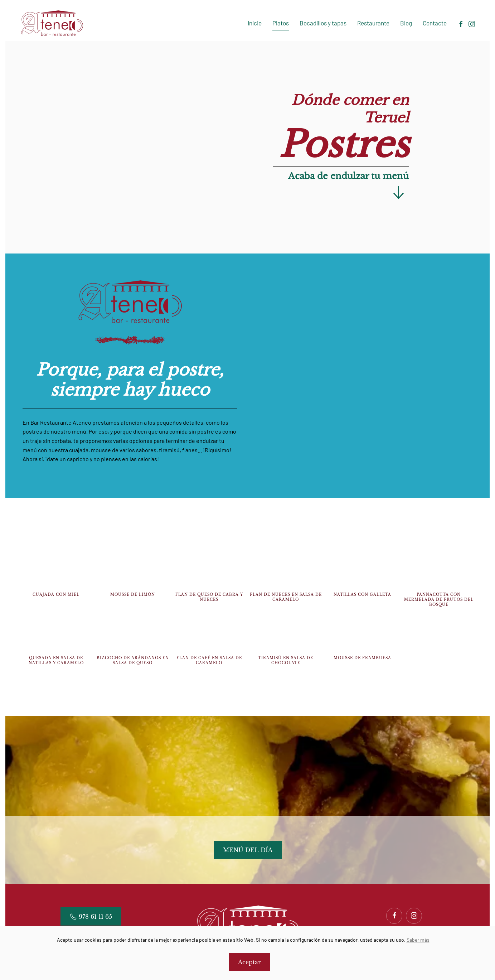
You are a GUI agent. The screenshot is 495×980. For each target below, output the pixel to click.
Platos (281, 23)
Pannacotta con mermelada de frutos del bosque (439, 600)
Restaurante (373, 23)
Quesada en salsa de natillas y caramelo (56, 660)
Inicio (255, 23)
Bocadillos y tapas (323, 23)
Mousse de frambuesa (362, 658)
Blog (406, 23)
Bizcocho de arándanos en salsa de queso (133, 660)
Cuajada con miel (56, 595)
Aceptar (249, 962)
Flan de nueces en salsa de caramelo (286, 597)
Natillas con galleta (362, 595)
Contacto (435, 23)
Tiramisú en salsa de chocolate (286, 660)
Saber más (418, 940)
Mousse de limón (133, 595)
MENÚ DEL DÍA (248, 850)
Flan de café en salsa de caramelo (209, 660)
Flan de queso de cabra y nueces (209, 597)
